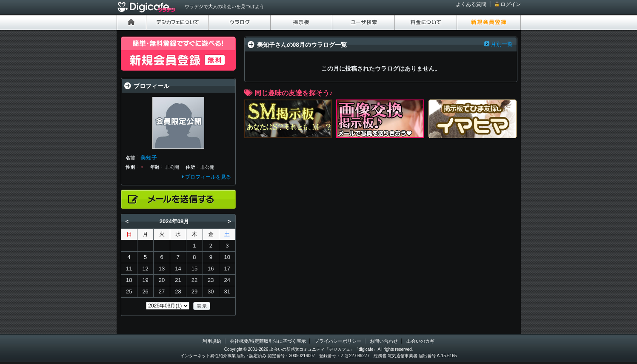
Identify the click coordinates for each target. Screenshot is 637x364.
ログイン (511, 4)
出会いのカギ (420, 341)
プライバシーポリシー (338, 341)
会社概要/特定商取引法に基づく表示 (268, 341)
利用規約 (212, 341)
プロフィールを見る (208, 177)
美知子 (149, 158)
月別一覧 (502, 44)
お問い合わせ (384, 341)
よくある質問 (471, 4)
